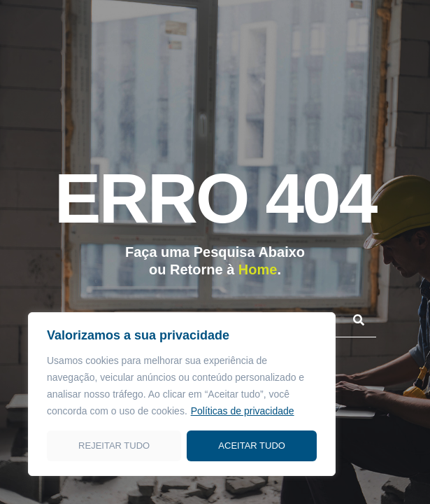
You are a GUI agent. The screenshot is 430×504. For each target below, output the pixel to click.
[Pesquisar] (359, 320)
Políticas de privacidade (243, 411)
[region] (182, 394)
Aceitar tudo (252, 446)
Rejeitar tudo (114, 446)
